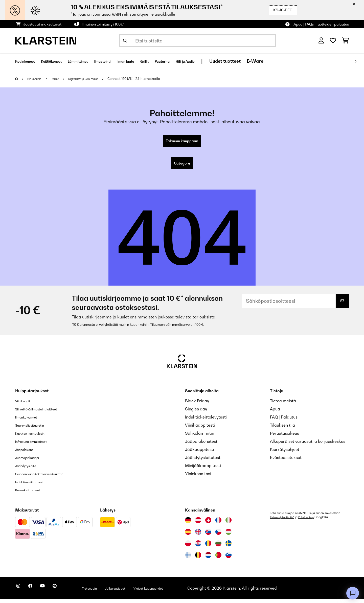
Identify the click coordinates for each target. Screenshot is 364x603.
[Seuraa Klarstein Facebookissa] (36, 593)
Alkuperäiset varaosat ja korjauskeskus (308, 445)
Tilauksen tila (282, 429)
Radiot (62, 79)
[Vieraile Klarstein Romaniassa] (208, 547)
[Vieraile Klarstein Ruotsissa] (229, 547)
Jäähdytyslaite (29, 470)
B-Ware (309, 61)
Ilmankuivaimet (30, 421)
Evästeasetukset (286, 461)
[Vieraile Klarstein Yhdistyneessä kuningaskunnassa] (198, 536)
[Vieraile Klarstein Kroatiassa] (198, 547)
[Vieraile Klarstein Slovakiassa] (208, 536)
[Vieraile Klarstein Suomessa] (188, 559)
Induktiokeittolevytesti (206, 421)
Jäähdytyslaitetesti (203, 461)
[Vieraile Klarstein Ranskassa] (218, 524)
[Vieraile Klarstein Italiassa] (229, 524)
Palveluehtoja (312, 521)
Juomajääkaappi (31, 461)
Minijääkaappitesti (203, 470)
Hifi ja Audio (38, 79)
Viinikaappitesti (200, 429)
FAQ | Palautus (284, 421)
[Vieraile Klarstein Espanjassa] (188, 536)
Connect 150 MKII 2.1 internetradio (152, 79)
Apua (275, 413)
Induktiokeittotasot (33, 486)
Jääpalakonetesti (202, 445)
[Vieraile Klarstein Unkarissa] (229, 536)
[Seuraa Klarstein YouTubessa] (53, 593)
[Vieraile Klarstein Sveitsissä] (208, 524)
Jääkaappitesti (200, 453)
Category (182, 166)
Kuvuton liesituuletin (34, 437)
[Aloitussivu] (22, 79)
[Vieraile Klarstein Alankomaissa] (208, 559)
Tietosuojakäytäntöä (284, 521)
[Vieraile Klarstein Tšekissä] (218, 536)
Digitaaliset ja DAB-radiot (97, 79)
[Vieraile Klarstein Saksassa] (188, 524)
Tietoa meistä (283, 405)
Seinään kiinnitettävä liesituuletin (47, 478)
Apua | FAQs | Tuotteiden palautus (321, 24)
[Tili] (321, 41)
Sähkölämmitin (200, 437)
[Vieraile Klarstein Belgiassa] (198, 559)
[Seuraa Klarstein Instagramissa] (20, 593)
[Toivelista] (333, 41)
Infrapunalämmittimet (36, 445)
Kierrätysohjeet (285, 453)
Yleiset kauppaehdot (180, 592)
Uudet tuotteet (279, 61)
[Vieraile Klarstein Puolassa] (188, 547)
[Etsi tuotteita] (197, 41)
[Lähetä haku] (125, 41)
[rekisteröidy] (355, 61)
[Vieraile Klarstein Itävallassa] (198, 524)
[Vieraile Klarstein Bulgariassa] (218, 547)
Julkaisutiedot (139, 592)
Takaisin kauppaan (182, 142)
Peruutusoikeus (285, 437)
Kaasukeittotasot (32, 494)
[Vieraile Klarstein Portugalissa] (218, 559)
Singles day (196, 413)
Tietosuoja (108, 592)
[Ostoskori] (345, 41)
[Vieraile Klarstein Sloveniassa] (229, 559)
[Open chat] (353, 593)
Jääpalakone (28, 453)
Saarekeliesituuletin (34, 429)
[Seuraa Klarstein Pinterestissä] (69, 593)
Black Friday (197, 405)
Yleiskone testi (199, 478)
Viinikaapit (25, 405)
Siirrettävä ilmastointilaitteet (43, 413)
